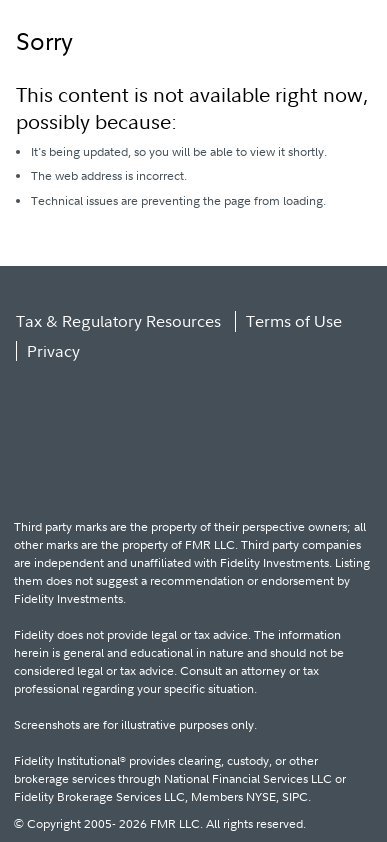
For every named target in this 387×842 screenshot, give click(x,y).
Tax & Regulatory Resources (118, 321)
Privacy (53, 351)
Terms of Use (294, 321)
